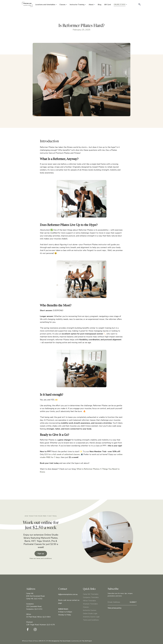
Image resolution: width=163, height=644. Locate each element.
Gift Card (107, 5)
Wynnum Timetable (90, 604)
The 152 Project (87, 641)
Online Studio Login (90, 614)
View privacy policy (115, 608)
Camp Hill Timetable (91, 594)
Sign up (41, 554)
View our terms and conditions (41, 558)
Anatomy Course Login (91, 617)
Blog (100, 5)
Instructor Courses (90, 610)
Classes (86, 607)
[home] (27, 4)
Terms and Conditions (91, 620)
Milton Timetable (89, 601)
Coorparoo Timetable (91, 597)
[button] (46, 5)
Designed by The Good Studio (61, 641)
